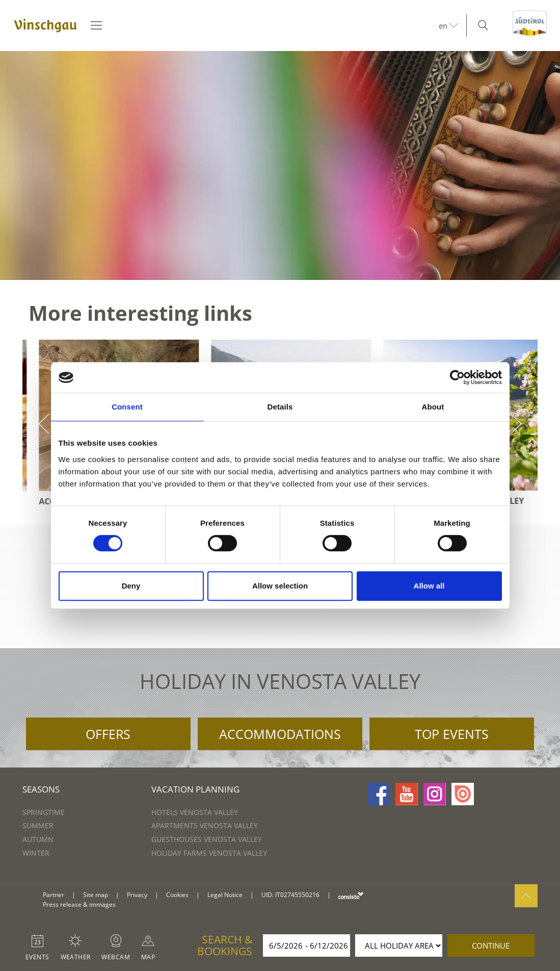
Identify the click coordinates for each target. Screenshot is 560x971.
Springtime (44, 812)
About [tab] (433, 407)
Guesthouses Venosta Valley (207, 839)
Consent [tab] (127, 407)
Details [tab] (280, 407)
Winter (36, 853)
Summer (38, 825)
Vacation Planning (195, 789)
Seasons (41, 789)
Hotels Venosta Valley (195, 812)
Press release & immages (79, 904)
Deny (131, 586)
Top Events (452, 734)
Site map (96, 895)
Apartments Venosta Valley (205, 825)
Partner (54, 895)
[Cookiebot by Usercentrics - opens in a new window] (457, 377)
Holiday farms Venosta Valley (209, 853)
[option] (280, 165)
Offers (108, 734)
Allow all (429, 586)
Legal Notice (225, 895)
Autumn (38, 839)
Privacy (137, 895)
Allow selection (280, 586)
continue (491, 946)
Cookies (177, 895)
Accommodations (280, 734)
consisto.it (351, 895)
